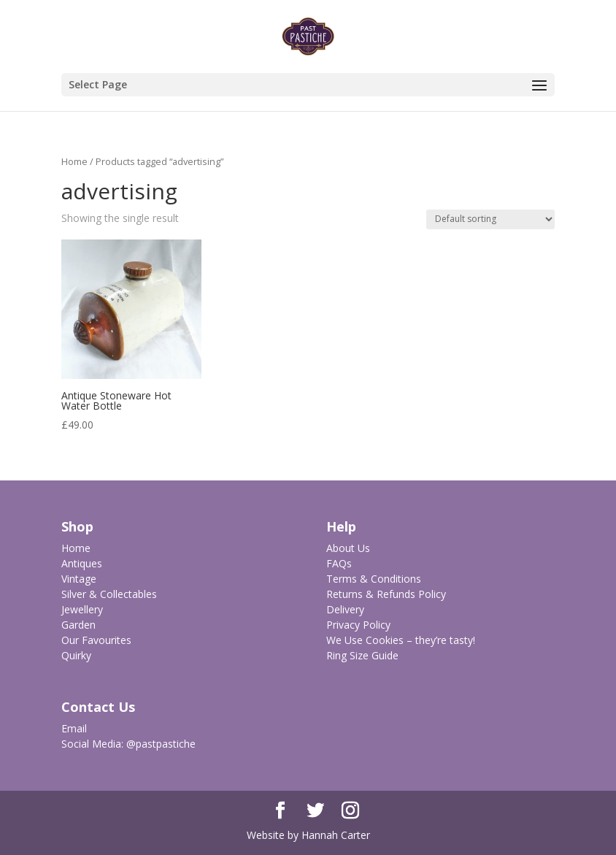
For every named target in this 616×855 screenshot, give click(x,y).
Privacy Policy (358, 625)
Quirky (76, 655)
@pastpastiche (161, 744)
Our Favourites (96, 640)
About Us (348, 548)
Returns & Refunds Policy (386, 594)
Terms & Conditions (374, 579)
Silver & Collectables (109, 594)
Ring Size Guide (362, 655)
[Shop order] (490, 219)
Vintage (79, 579)
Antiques (82, 563)
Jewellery (82, 609)
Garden (78, 625)
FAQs (339, 563)
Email (74, 728)
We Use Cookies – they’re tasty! (401, 640)
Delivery (345, 609)
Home (74, 161)
